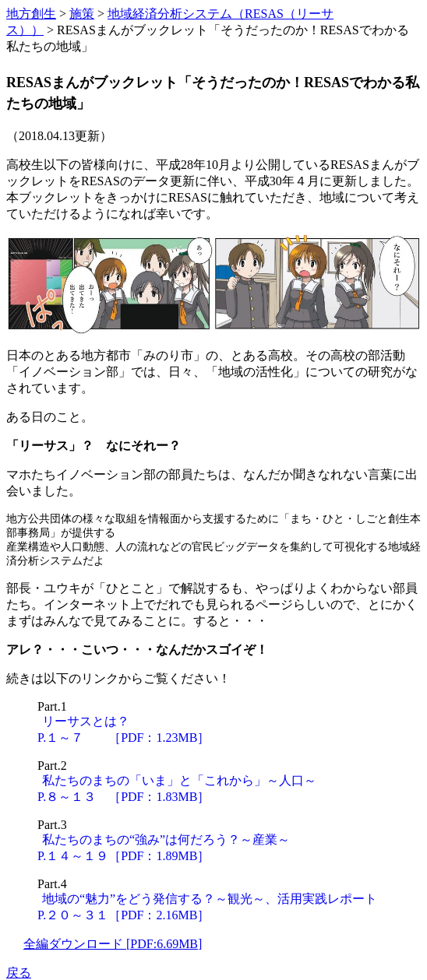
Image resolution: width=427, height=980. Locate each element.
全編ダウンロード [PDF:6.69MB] (113, 944)
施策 (82, 14)
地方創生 (31, 14)
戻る (19, 973)
